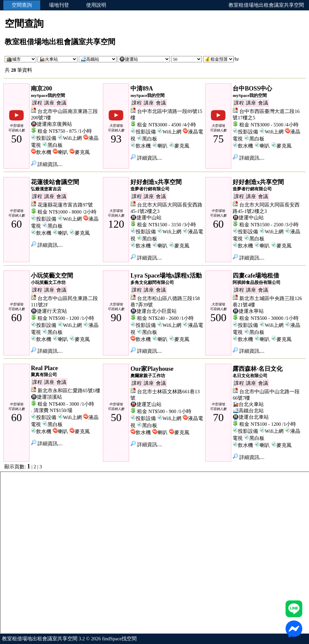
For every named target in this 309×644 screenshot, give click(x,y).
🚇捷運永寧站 (248, 311)
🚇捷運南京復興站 (51, 124)
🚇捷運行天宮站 (49, 311)
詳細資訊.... (47, 164)
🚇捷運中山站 (146, 218)
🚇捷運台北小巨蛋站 (153, 311)
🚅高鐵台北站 (248, 411)
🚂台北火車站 (248, 404)
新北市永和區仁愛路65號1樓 (69, 391)
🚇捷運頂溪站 (46, 397)
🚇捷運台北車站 (251, 417)
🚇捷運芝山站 (146, 404)
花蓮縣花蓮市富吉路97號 (65, 205)
